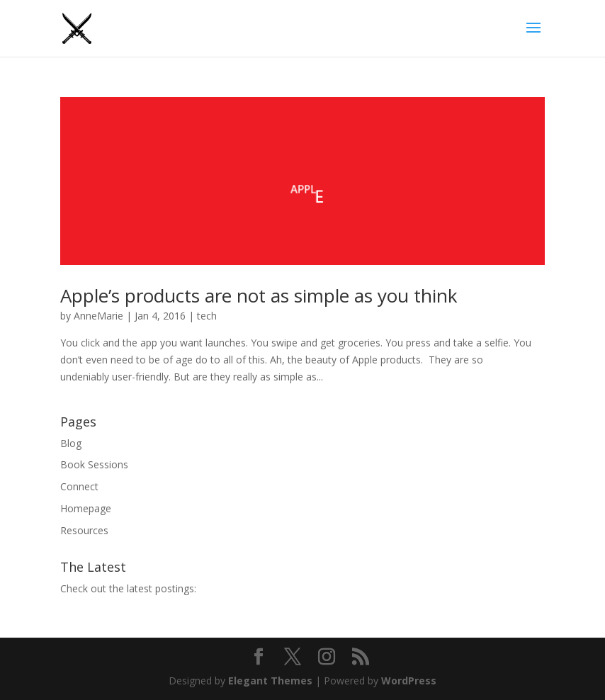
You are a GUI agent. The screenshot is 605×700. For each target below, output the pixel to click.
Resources (84, 530)
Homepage (86, 508)
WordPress (409, 681)
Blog (71, 443)
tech (207, 316)
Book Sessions (94, 464)
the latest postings (152, 588)
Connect (79, 486)
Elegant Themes (270, 681)
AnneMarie (98, 316)
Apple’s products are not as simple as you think (259, 295)
